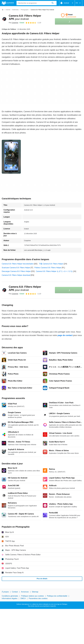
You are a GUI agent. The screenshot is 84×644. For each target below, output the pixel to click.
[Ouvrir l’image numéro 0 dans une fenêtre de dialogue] (11, 157)
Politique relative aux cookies (32, 596)
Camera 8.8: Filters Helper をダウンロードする (54, 271)
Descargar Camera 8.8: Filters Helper (16, 271)
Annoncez (25, 592)
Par (13, 23)
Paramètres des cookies (38, 598)
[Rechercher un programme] (53, 3)
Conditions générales (10, 596)
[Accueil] (3, 10)
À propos (5, 592)
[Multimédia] (15, 10)
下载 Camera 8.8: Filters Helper (51, 264)
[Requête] (37, 3)
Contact (15, 592)
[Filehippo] (8, 3)
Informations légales (10, 598)
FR (78, 3)
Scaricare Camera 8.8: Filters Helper (16, 268)
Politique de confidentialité (57, 596)
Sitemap (35, 592)
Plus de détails (42, 579)
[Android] (8, 10)
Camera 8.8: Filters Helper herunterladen (18, 264)
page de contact (65, 335)
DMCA (23, 598)
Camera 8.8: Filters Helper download (16, 275)
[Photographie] (25, 10)
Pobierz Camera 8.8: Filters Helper (48, 268)
